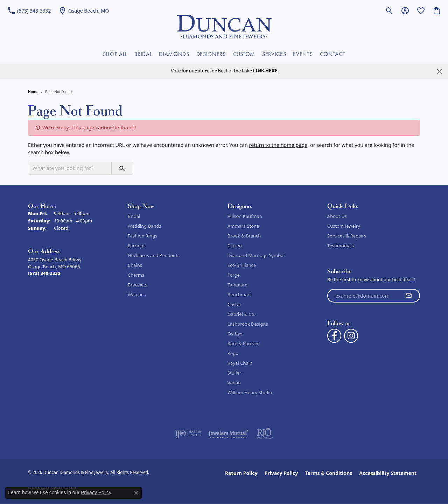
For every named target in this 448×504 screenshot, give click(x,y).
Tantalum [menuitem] (237, 285)
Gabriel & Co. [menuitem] (241, 314)
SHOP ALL (115, 54)
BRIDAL (143, 54)
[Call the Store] (44, 273)
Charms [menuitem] (136, 275)
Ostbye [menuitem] (235, 334)
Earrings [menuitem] (137, 246)
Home (33, 92)
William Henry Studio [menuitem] (250, 392)
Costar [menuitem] (234, 304)
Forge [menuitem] (234, 275)
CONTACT (333, 54)
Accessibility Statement (388, 473)
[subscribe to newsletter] (408, 296)
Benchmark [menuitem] (240, 294)
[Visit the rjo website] (264, 434)
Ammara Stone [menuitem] (243, 226)
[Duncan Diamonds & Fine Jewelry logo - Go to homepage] (224, 26)
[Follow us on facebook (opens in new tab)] (334, 336)
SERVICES (274, 54)
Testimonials (341, 246)
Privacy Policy (281, 473)
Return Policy (241, 473)
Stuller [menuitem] (234, 373)
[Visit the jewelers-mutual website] (228, 434)
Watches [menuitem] (137, 294)
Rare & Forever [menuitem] (243, 343)
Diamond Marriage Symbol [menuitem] (256, 255)
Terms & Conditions (328, 473)
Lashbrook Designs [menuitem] (248, 324)
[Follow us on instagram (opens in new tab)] (351, 336)
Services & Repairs (347, 236)
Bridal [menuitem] (134, 216)
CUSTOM (244, 54)
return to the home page (278, 145)
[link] (29, 10)
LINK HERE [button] (265, 71)
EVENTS (303, 54)
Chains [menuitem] (135, 265)
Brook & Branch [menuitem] (244, 236)
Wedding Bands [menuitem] (145, 226)
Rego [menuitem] (233, 353)
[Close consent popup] (136, 493)
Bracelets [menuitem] (138, 285)
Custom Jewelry (344, 226)
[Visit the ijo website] (188, 434)
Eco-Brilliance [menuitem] (242, 265)
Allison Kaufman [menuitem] (245, 216)
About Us (337, 216)
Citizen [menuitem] (235, 246)
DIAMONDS (174, 54)
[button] (389, 10)
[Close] (439, 72)
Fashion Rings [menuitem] (142, 236)
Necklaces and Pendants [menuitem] (154, 255)
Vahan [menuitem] (234, 383)
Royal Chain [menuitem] (240, 363)
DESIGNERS (211, 54)
